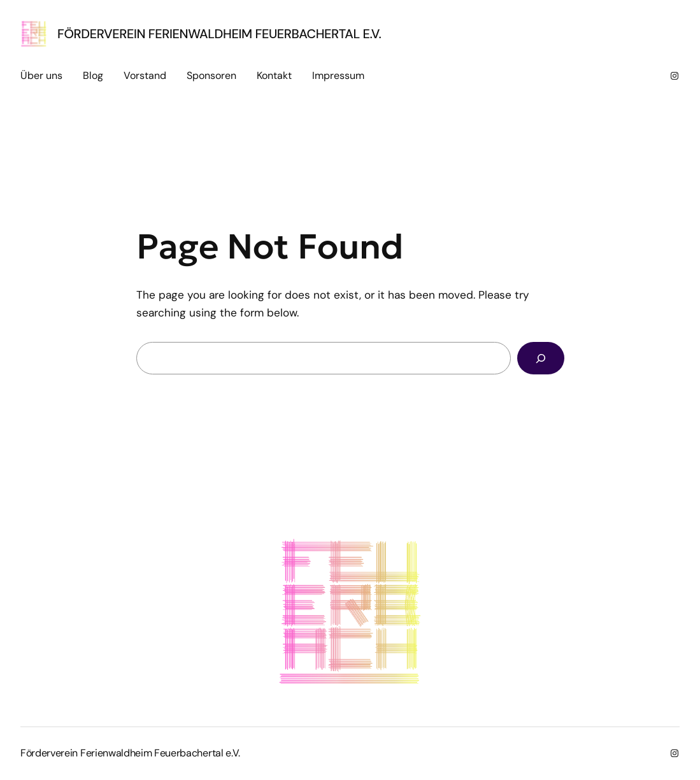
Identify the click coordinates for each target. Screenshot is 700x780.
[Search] (541, 358)
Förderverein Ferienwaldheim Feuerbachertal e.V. (219, 34)
